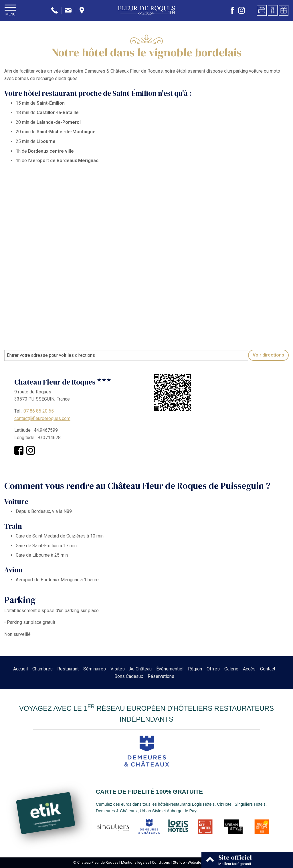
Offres (213, 669)
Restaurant (68, 669)
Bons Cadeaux (129, 676)
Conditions (161, 862)
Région (195, 669)
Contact (268, 669)
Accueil (20, 669)
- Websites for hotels (196, 862)
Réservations (161, 676)
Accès (249, 669)
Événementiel (170, 669)
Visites (118, 669)
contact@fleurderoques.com (42, 418)
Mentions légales (135, 862)
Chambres (42, 669)
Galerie (231, 669)
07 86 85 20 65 (39, 411)
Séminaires (95, 669)
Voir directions (268, 355)
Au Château (140, 669)
